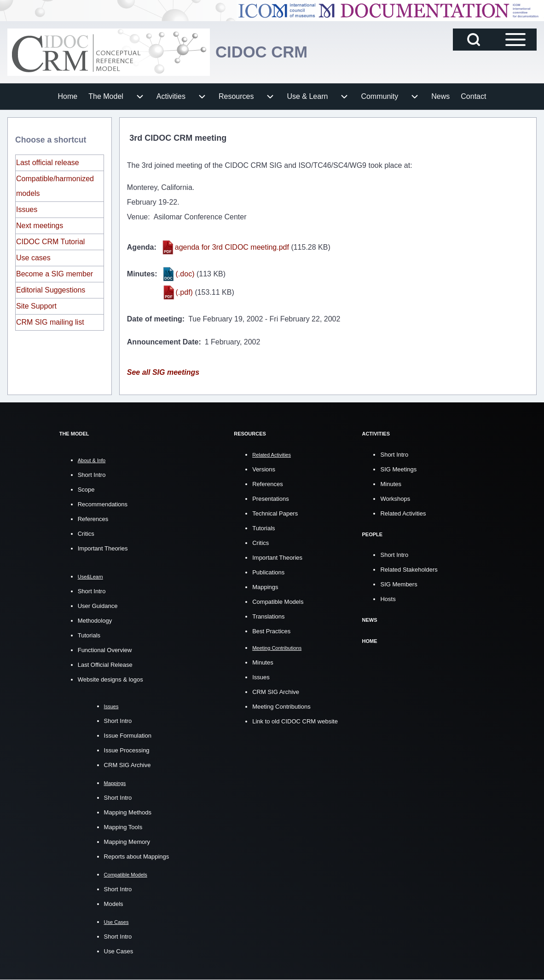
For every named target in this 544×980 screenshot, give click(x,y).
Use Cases (119, 951)
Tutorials (89, 635)
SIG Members (399, 584)
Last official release (48, 163)
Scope (86, 490)
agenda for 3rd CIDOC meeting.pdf (232, 247)
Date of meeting (155, 319)
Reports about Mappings (137, 857)
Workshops (395, 498)
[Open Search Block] (474, 40)
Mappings (265, 587)
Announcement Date (163, 342)
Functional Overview (105, 650)
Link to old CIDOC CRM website (295, 721)
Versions (264, 469)
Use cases (33, 258)
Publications (268, 572)
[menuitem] (68, 97)
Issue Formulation (128, 736)
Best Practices (271, 631)
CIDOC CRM (263, 52)
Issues (27, 209)
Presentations (271, 498)
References (93, 519)
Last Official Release (105, 665)
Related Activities (403, 513)
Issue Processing (127, 750)
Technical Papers (275, 513)
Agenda (141, 247)
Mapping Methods (128, 812)
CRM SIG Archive (127, 765)
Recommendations (103, 504)
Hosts (388, 599)
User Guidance (98, 606)
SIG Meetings (398, 469)
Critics (86, 534)
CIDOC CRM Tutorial (50, 242)
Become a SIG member (55, 274)
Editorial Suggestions (51, 290)
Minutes (141, 274)
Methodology (95, 621)
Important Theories (103, 548)
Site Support (36, 306)
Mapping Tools (123, 827)
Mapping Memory (127, 842)
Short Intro (92, 475)
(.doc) (185, 274)
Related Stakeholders (409, 569)
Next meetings (40, 226)
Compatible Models (278, 601)
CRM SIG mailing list (50, 322)
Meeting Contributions (281, 707)
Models (114, 904)
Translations (268, 616)
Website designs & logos (110, 679)
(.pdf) (184, 292)
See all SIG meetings (163, 372)
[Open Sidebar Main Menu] (515, 40)
